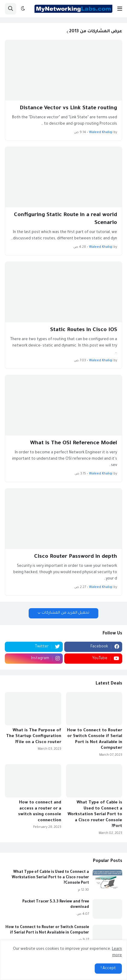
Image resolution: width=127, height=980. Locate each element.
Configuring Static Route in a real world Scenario (65, 219)
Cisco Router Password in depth (76, 557)
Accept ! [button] (108, 969)
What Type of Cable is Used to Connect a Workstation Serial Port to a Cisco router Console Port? (95, 814)
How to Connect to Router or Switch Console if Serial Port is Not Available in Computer (95, 739)
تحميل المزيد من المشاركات (65, 613)
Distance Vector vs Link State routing (68, 108)
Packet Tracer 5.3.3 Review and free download (56, 905)
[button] (120, 9)
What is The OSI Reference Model (74, 443)
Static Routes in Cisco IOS (84, 330)
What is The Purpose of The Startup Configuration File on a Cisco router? (34, 736)
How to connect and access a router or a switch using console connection (40, 812)
